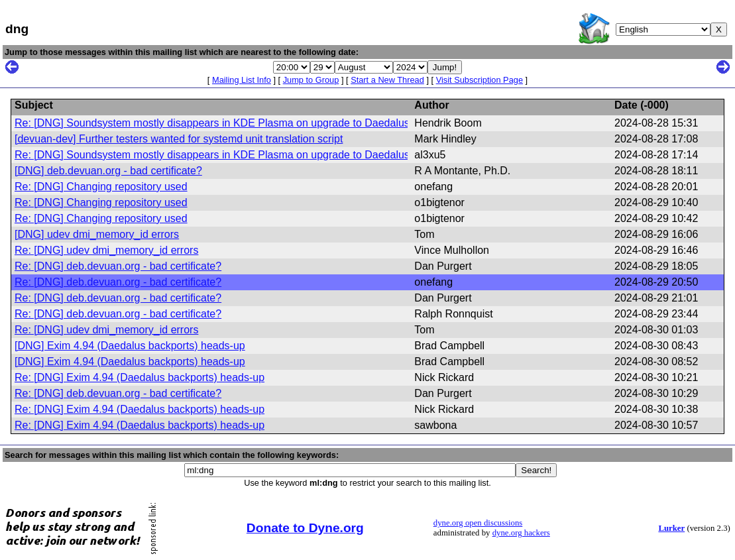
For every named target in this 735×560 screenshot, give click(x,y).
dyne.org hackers (521, 533)
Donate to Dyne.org (305, 528)
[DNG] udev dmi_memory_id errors (97, 234)
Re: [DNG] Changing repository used (101, 187)
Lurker (671, 528)
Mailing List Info (242, 80)
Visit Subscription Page (480, 80)
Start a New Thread (387, 80)
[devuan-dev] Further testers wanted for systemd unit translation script (179, 139)
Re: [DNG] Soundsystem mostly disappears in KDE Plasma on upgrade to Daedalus (212, 123)
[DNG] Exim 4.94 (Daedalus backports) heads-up (130, 346)
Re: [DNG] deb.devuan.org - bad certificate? (118, 266)
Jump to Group (311, 80)
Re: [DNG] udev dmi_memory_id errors (106, 250)
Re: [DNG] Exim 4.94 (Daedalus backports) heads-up (140, 377)
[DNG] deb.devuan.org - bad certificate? (108, 171)
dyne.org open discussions (478, 523)
